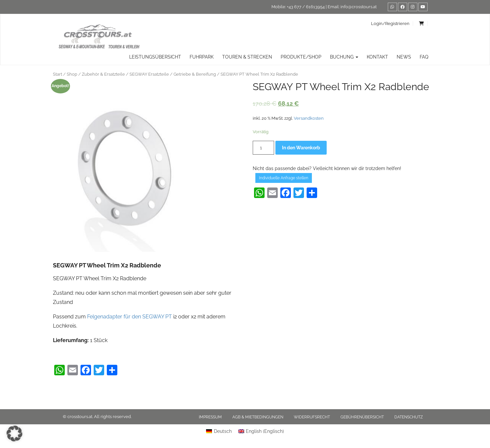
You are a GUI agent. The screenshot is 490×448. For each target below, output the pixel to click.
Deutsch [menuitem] (223, 431)
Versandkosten (309, 118)
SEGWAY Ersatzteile (149, 74)
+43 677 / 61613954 (306, 7)
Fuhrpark (202, 57)
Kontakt (377, 57)
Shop (72, 74)
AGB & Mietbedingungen (258, 417)
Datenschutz (409, 417)
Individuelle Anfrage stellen (284, 178)
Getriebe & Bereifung (195, 74)
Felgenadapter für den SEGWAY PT (129, 317)
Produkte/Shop (301, 57)
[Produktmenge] (263, 148)
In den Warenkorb (301, 148)
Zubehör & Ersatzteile (103, 74)
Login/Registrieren (390, 24)
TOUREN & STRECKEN (247, 57)
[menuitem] (219, 431)
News (404, 57)
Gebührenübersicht (362, 417)
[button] (14, 434)
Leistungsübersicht (155, 57)
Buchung (344, 57)
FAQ (424, 57)
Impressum (210, 417)
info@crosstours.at (359, 7)
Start (58, 74)
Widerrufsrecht (312, 417)
